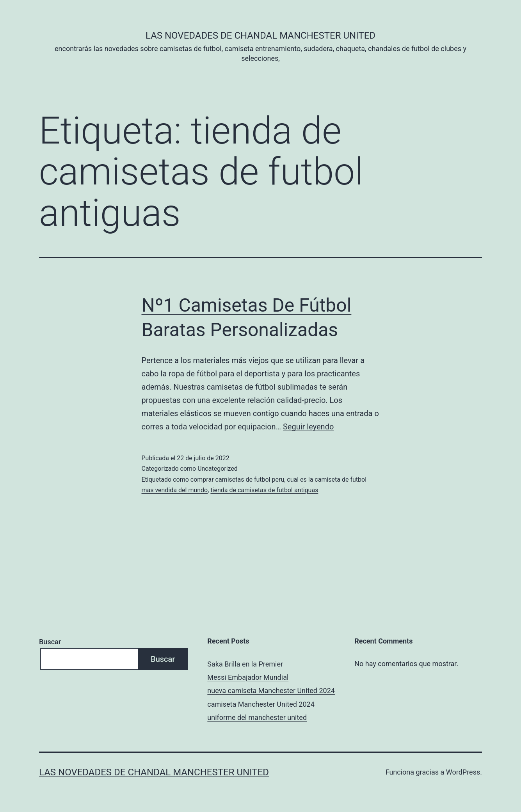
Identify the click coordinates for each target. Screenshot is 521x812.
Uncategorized (218, 469)
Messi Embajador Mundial (248, 677)
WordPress (463, 772)
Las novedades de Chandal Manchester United (260, 35)
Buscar (50, 642)
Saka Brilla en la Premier (245, 664)
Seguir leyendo (308, 427)
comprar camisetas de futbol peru (237, 480)
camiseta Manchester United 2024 (261, 704)
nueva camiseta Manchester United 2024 (271, 691)
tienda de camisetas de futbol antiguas (264, 490)
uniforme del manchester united (257, 717)
